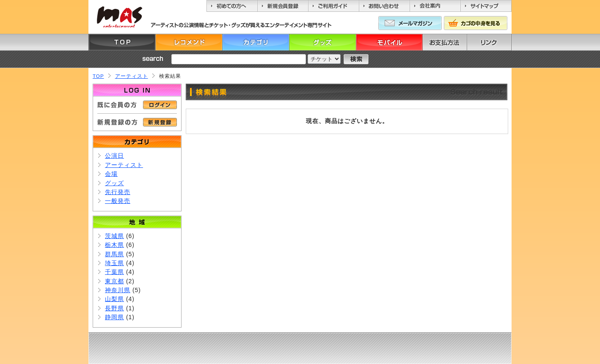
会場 (111, 174)
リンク (501, 42)
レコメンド (189, 42)
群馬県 (114, 254)
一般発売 (118, 201)
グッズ (322, 42)
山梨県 (114, 299)
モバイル (389, 42)
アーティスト (132, 76)
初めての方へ (232, 6)
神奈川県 (118, 290)
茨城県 (114, 236)
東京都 (114, 281)
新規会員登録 (283, 6)
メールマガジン (410, 23)
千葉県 (114, 272)
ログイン (160, 105)
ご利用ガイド (333, 6)
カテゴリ (256, 42)
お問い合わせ (384, 6)
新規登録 (160, 122)
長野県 (114, 308)
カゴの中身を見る (476, 23)
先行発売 (118, 192)
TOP (122, 42)
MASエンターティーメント (119, 17)
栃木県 (114, 245)
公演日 (114, 156)
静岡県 (114, 317)
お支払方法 (456, 42)
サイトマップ (486, 6)
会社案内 (435, 6)
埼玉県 (114, 263)
